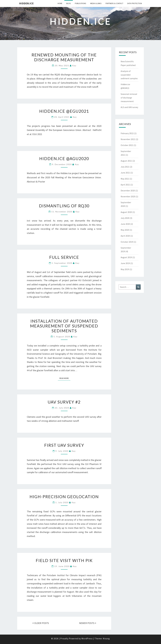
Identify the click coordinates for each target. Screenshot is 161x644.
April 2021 (125, 185)
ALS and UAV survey (129, 107)
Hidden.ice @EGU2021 (64, 111)
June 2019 (125, 263)
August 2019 (126, 257)
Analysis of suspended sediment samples (129, 75)
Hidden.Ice (26, 3)
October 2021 (127, 145)
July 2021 (125, 167)
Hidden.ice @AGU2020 (64, 158)
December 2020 (128, 191)
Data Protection (135, 3)
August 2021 (126, 161)
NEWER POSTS (88, 623)
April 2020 (125, 236)
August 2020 (126, 212)
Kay (74, 66)
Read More (65, 378)
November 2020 (128, 196)
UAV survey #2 (64, 402)
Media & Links (96, 3)
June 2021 (125, 173)
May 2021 (125, 179)
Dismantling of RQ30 (64, 206)
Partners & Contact (114, 3)
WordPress (87, 638)
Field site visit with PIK (64, 560)
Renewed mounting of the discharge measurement (64, 57)
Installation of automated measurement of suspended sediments (64, 326)
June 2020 (125, 224)
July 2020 (125, 218)
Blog (69, 3)
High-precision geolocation (64, 497)
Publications (80, 3)
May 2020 (125, 230)
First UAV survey (64, 445)
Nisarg (106, 638)
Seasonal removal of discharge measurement (129, 98)
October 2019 (127, 242)
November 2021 (128, 139)
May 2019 (125, 269)
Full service (64, 257)
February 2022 (127, 133)
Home (60, 3)
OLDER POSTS (41, 623)
